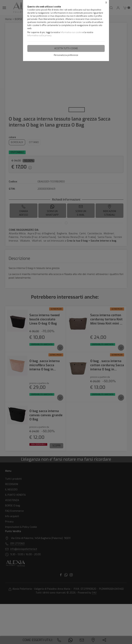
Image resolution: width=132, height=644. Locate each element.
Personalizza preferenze (66, 55)
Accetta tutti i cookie (66, 48)
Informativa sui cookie (71, 32)
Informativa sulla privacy (39, 36)
